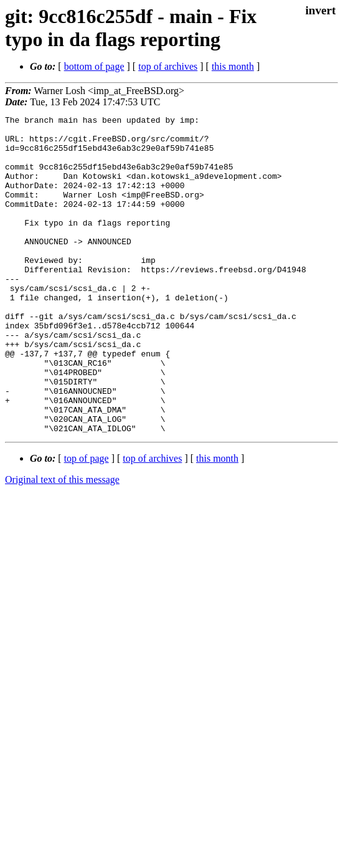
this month (233, 66)
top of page (87, 522)
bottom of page (94, 66)
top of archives (168, 66)
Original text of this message (62, 543)
